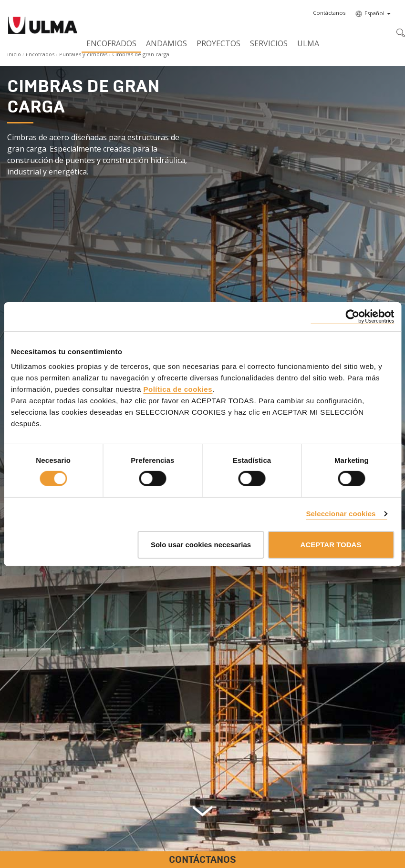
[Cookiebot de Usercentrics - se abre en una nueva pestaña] (352, 316)
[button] (329, 13)
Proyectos (218, 43)
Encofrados (111, 43)
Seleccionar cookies (341, 514)
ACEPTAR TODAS (331, 545)
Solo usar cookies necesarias (201, 545)
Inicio (14, 54)
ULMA (308, 43)
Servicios (269, 43)
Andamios (166, 43)
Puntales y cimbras (83, 54)
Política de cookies (178, 389)
